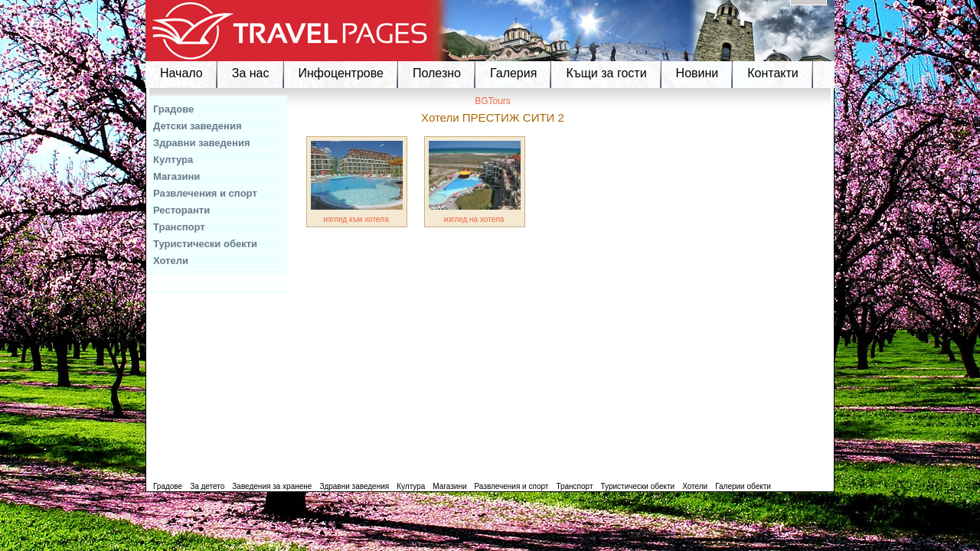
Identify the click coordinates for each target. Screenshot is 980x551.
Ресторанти (181, 210)
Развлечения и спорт (205, 193)
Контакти (773, 73)
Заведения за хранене (272, 486)
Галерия (513, 73)
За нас (251, 73)
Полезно (437, 73)
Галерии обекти (743, 486)
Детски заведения (198, 126)
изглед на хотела (474, 219)
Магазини (176, 176)
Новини (697, 73)
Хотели (171, 261)
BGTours (493, 101)
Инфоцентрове (341, 73)
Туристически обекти (205, 244)
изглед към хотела (356, 219)
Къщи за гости (606, 73)
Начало (181, 73)
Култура (173, 160)
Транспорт (179, 227)
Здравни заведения (202, 143)
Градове (173, 109)
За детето (207, 486)
